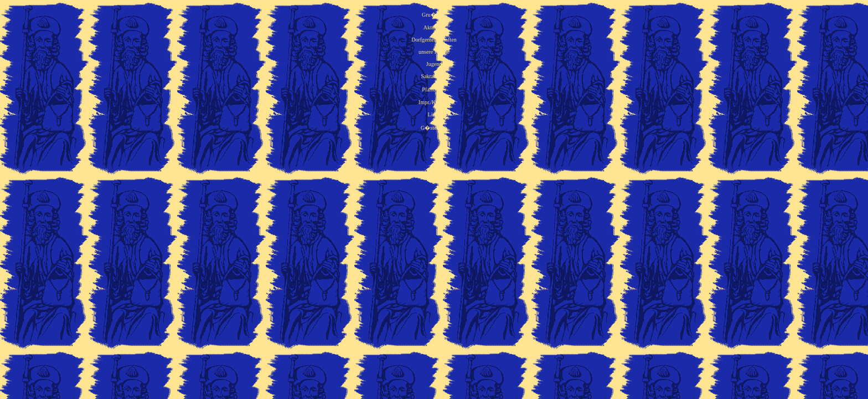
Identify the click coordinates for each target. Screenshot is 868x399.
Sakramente (434, 76)
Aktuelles (434, 27)
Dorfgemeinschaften (434, 40)
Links (434, 114)
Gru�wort (434, 15)
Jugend (434, 64)
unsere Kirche (434, 52)
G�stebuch (434, 128)
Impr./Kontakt (434, 102)
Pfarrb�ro (434, 89)
